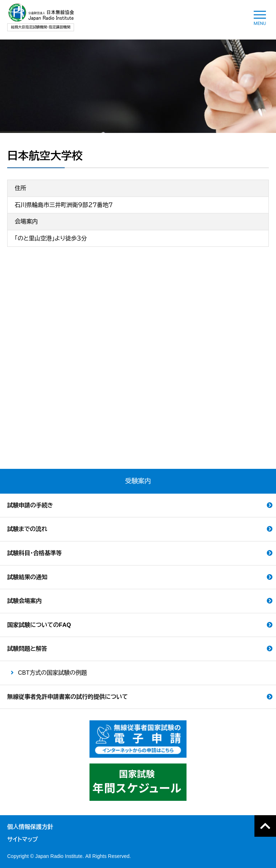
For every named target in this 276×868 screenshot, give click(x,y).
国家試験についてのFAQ (39, 625)
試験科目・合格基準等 (34, 553)
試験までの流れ (27, 529)
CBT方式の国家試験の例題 (52, 673)
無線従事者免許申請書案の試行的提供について (68, 697)
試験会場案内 (24, 601)
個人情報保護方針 (30, 827)
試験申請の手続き (30, 505)
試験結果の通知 (27, 577)
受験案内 (138, 481)
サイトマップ (22, 839)
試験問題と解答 (27, 649)
